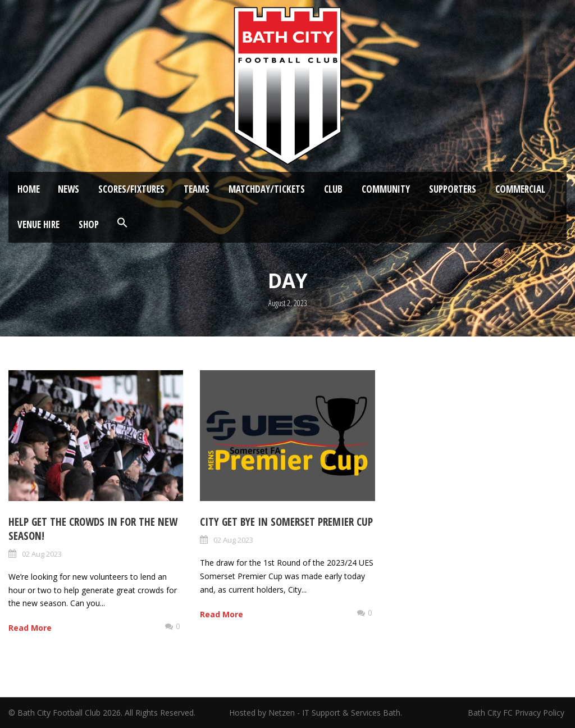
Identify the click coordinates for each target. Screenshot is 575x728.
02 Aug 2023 (42, 554)
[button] (122, 223)
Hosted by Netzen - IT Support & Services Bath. (316, 713)
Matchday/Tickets (267, 189)
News (69, 189)
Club (333, 189)
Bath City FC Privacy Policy (517, 713)
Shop (89, 224)
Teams (197, 189)
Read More (30, 628)
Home (29, 189)
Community (386, 189)
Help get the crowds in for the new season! (93, 529)
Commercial (520, 189)
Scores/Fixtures (131, 189)
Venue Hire (38, 224)
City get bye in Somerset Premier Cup (286, 522)
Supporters (453, 189)
